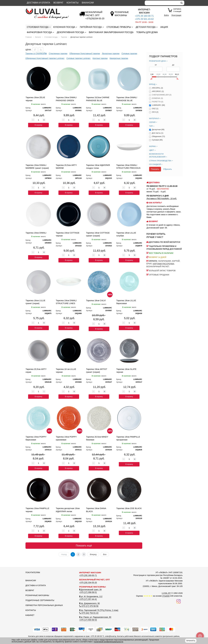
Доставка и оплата (39, 3)
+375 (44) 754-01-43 (89, 613)
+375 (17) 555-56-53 (88, 620)
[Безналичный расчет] (95, 19)
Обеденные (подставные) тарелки (85, 53)
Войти (167, 15)
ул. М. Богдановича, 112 (91, 596)
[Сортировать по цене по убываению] (35, 50)
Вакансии (88, 3)
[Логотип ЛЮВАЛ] (50, 10)
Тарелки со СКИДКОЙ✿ (36, 53)
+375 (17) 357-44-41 (88, 599)
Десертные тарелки (111, 53)
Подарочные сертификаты (40, 600)
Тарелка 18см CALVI (96, 300)
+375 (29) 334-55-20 (88, 583)
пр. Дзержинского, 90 (90, 603)
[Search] (162, 3)
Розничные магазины (37, 595)
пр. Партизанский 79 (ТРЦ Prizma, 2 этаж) (99, 610)
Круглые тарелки (100, 58)
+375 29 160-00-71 (144, 16)
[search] (182, 3)
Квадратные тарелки (119, 58)
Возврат (58, 3)
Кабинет (30, 615)
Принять (191, 641)
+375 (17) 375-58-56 (89, 606)
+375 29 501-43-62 (144, 19)
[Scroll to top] (200, 636)
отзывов (166, 596)
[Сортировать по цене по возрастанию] (41, 50)
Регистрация (176, 15)
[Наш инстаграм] (179, 601)
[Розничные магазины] (122, 15)
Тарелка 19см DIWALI (36, 233)
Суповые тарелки (129, 53)
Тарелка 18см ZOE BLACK (129, 508)
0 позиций (177, 10)
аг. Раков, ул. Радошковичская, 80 (95, 617)
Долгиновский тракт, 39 (90, 590)
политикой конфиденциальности (108, 642)
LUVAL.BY (166, 593)
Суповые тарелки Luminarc (78, 58)
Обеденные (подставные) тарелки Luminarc (45, 58)
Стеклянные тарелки (58, 53)
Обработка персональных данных (44, 605)
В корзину (39, 125)
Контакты (73, 3)
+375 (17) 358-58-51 (88, 592)
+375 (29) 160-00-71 (88, 575)
